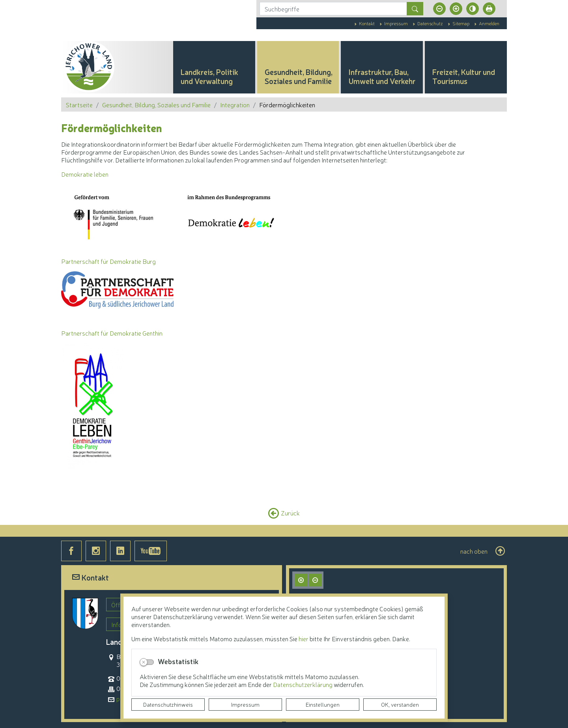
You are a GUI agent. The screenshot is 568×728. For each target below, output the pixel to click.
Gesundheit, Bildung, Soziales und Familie (156, 105)
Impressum (245, 704)
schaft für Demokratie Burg (119, 261)
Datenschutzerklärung (303, 684)
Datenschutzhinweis (168, 704)
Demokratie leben (85, 174)
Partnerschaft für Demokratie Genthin (112, 333)
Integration (235, 105)
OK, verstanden (400, 704)
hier (304, 638)
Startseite (79, 105)
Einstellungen (323, 704)
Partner (72, 261)
